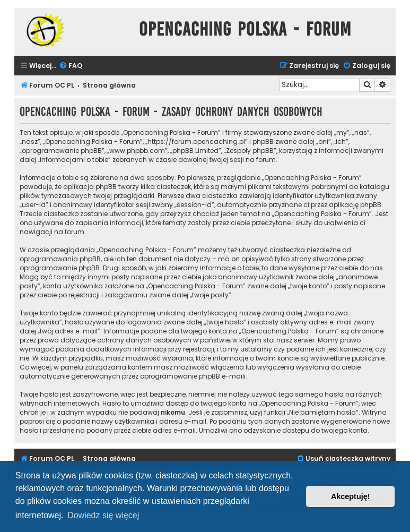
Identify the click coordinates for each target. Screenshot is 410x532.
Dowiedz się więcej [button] (103, 515)
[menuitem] (71, 66)
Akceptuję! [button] (351, 496)
